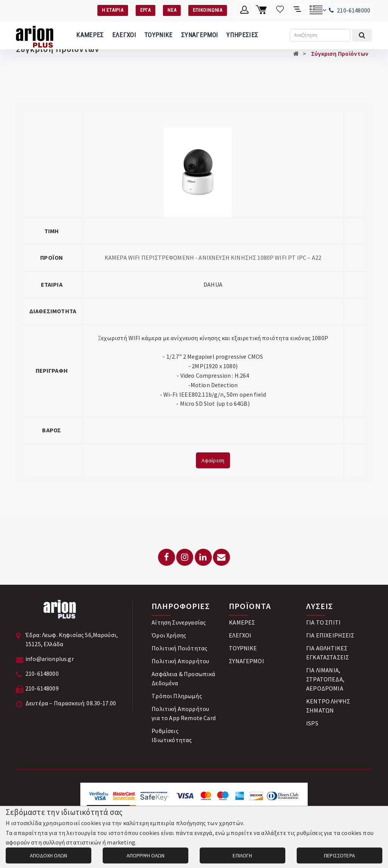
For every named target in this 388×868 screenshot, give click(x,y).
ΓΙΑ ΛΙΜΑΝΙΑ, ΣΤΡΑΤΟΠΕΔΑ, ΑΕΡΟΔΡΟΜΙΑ (325, 679)
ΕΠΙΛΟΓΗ (242, 855)
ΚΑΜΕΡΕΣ (90, 35)
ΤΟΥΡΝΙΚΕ (159, 35)
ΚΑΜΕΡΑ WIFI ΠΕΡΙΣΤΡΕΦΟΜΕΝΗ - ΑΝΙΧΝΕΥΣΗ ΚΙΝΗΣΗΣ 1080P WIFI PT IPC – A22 (213, 257)
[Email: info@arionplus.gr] (221, 557)
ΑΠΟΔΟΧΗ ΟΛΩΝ (48, 855)
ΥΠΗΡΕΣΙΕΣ (242, 35)
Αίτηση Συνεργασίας (179, 622)
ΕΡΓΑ (145, 10)
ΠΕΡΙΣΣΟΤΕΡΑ (339, 855)
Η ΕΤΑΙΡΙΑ (113, 10)
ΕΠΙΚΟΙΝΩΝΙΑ (208, 10)
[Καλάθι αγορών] (262, 10)
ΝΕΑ (172, 10)
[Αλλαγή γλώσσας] (318, 10)
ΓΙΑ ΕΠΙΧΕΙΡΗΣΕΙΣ (330, 635)
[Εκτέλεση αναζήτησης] (362, 35)
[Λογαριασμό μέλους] (245, 10)
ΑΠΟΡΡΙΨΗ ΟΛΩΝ (145, 855)
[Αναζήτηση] (320, 35)
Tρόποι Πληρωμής (177, 696)
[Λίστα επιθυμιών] (280, 10)
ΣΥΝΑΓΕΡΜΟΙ (199, 35)
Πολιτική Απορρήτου (180, 661)
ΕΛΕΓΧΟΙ (124, 35)
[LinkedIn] (203, 557)
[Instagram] (185, 557)
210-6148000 (354, 10)
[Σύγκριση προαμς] (298, 10)
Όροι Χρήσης (169, 635)
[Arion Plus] (35, 35)
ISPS (312, 723)
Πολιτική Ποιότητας (179, 648)
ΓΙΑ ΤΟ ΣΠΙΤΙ (323, 622)
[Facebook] (167, 557)
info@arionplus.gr (50, 659)
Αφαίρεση (213, 460)
